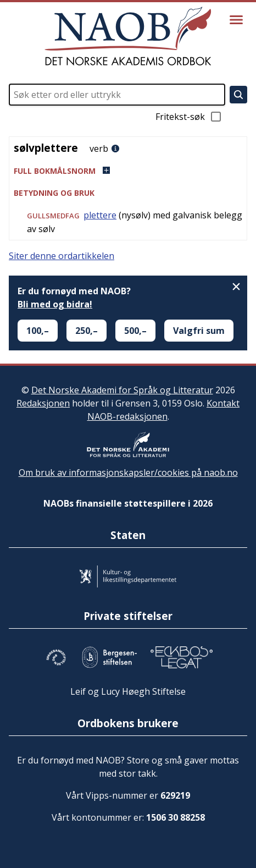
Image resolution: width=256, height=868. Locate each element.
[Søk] (238, 95)
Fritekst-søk (189, 117)
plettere (100, 215)
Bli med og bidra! (55, 304)
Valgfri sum (199, 331)
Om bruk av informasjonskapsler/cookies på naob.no (128, 473)
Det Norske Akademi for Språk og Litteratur (122, 390)
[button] (128, 171)
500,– (135, 331)
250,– (87, 331)
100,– (38, 331)
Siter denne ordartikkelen (62, 256)
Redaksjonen (43, 403)
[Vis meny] (236, 20)
